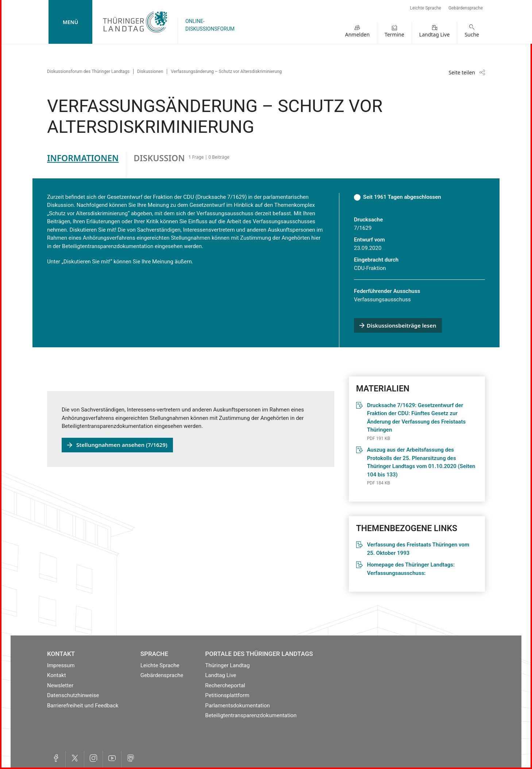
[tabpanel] (266, 385)
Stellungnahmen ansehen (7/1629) (122, 445)
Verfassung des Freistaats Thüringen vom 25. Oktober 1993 (418, 549)
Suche (472, 34)
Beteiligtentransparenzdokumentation (251, 715)
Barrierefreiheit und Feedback (83, 706)
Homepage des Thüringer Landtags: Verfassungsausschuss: (411, 569)
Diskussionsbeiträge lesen (402, 325)
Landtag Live (435, 34)
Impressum (61, 665)
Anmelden (357, 34)
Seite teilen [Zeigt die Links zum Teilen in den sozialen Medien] (462, 72)
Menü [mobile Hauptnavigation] (70, 22)
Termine (394, 34)
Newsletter (60, 685)
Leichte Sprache (426, 8)
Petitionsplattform (227, 695)
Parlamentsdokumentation (237, 706)
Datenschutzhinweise (73, 695)
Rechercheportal (225, 685)
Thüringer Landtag (227, 665)
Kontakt (57, 675)
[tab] (87, 165)
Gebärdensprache (466, 8)
